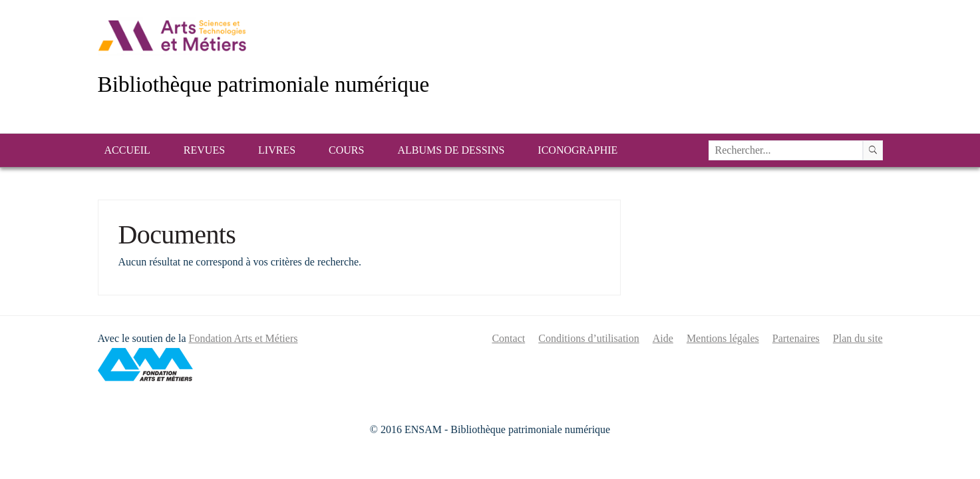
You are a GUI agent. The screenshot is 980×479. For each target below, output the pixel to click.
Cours (346, 150)
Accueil (127, 150)
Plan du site (858, 338)
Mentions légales (723, 338)
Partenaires (796, 338)
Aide (663, 338)
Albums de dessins (451, 150)
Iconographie (577, 150)
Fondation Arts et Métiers (243, 338)
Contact (508, 338)
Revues (204, 150)
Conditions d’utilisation (589, 338)
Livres (277, 150)
